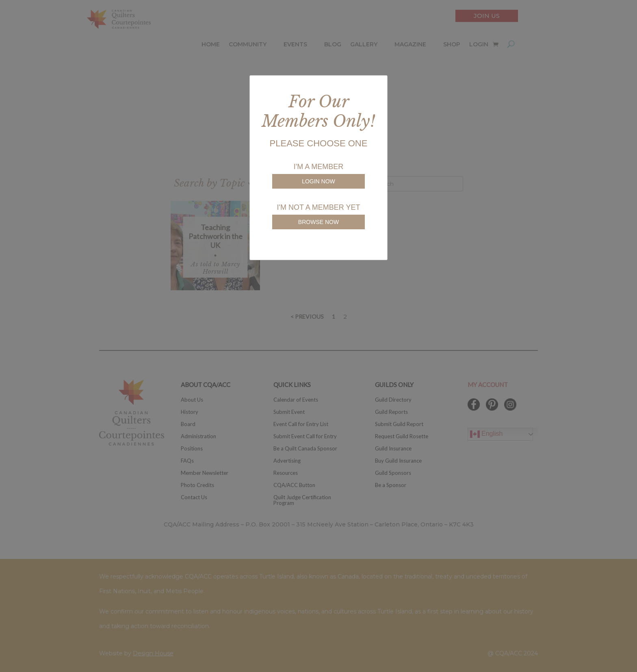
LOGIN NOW (318, 181)
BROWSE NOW (318, 222)
